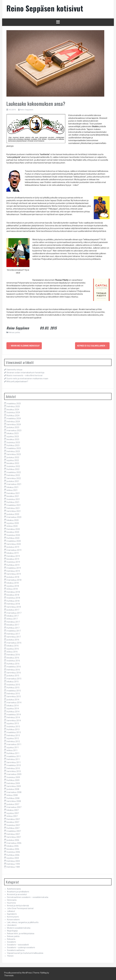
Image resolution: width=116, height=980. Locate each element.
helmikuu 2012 (13, 740)
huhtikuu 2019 (13, 564)
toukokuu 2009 (13, 776)
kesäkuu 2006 (13, 848)
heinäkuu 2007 (13, 818)
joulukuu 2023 (13, 426)
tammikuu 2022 (14, 477)
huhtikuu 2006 (13, 854)
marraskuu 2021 (14, 483)
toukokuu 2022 (13, 465)
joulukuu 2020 (13, 513)
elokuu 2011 (12, 749)
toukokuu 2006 (13, 851)
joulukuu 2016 (13, 639)
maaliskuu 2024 (14, 417)
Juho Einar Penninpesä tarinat (20, 907)
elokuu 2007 (12, 815)
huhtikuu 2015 (13, 686)
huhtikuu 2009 (13, 779)
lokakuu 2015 (13, 680)
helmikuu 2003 (13, 860)
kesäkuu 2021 (13, 495)
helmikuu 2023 (13, 450)
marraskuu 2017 (14, 612)
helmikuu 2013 (13, 734)
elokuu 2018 (12, 588)
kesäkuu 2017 (13, 624)
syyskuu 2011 (13, 746)
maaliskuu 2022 (14, 471)
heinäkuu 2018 (13, 591)
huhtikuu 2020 (13, 537)
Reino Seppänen (27, 110)
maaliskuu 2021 (14, 504)
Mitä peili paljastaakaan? (17, 380)
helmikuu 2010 (13, 767)
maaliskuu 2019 (14, 567)
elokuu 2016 (12, 651)
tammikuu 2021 (14, 510)
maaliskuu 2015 (14, 690)
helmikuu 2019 (13, 570)
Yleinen (10, 955)
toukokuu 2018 (13, 597)
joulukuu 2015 (13, 674)
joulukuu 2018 (13, 576)
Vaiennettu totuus (14, 368)
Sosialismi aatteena (16, 949)
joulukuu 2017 (13, 609)
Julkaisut (11, 910)
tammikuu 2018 (14, 606)
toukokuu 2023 (13, 441)
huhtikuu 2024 (13, 414)
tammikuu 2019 (14, 573)
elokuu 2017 (12, 618)
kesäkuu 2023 (13, 438)
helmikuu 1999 (13, 863)
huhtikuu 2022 (13, 468)
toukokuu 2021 (13, 498)
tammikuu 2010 (14, 770)
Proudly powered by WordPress (18, 972)
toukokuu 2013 (13, 725)
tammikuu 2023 (14, 453)
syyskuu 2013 (13, 722)
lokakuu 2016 (13, 645)
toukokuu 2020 (13, 534)
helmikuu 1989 (13, 866)
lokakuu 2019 (13, 552)
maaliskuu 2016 (14, 666)
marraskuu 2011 (14, 743)
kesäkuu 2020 (13, 531)
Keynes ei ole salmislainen (92, 346)
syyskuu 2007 (13, 812)
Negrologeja (12, 930)
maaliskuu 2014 (14, 713)
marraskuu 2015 (14, 678)
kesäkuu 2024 (13, 408)
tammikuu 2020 (14, 543)
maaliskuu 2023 (14, 447)
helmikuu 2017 (13, 633)
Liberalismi (12, 924)
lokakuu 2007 (13, 809)
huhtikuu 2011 (13, 752)
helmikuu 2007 (13, 833)
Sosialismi (11, 941)
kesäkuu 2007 (13, 821)
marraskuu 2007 (14, 806)
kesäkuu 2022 (13, 462)
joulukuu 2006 (13, 839)
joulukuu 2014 (13, 698)
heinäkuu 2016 (13, 654)
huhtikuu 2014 (13, 710)
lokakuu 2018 (13, 582)
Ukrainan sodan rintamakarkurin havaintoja (25, 371)
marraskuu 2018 (14, 579)
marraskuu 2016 (14, 642)
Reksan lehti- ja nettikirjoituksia (21, 932)
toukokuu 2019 (13, 561)
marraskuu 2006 (14, 842)
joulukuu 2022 (13, 456)
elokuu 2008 (12, 794)
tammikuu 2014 (14, 719)
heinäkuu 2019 (13, 555)
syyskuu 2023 (13, 435)
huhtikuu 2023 (13, 444)
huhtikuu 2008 (13, 797)
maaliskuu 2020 (14, 540)
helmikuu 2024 (13, 420)
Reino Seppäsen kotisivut (45, 8)
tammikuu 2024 (14, 423)
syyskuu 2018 (13, 585)
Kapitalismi (12, 913)
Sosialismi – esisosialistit (18, 944)
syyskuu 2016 (13, 648)
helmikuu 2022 (13, 474)
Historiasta (12, 899)
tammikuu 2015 (14, 695)
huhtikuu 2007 (13, 827)
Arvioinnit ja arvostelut (17, 893)
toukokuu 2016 (13, 660)
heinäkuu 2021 (13, 492)
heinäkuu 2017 (13, 621)
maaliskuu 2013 (14, 731)
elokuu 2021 (12, 489)
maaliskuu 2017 (14, 630)
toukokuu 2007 (13, 824)
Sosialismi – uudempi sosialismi (21, 946)
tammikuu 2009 (14, 785)
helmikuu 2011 (13, 758)
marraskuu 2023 (14, 429)
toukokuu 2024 (13, 411)
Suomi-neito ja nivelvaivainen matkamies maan (27, 377)
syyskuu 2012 (13, 737)
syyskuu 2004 (13, 857)
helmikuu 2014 (13, 716)
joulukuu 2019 (13, 546)
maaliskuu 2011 (14, 755)
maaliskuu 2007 (14, 830)
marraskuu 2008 (14, 791)
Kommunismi (13, 916)
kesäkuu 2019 (13, 558)
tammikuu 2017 (14, 636)
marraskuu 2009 (14, 773)
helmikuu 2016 (13, 669)
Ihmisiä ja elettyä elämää (18, 904)
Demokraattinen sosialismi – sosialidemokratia (28, 896)
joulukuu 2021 (13, 480)
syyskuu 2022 (13, 459)
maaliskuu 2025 (14, 402)
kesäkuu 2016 (13, 657)
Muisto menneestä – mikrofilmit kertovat (24, 374)
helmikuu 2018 (13, 603)
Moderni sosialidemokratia (19, 927)
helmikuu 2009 (13, 782)
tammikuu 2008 (14, 800)
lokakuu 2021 (13, 486)
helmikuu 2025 (13, 405)
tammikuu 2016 (14, 672)
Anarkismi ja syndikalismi (18, 891)
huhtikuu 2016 (13, 663)
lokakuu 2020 (13, 519)
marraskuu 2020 (14, 516)
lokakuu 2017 (13, 615)
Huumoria (11, 902)
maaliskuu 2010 (14, 764)
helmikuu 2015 (13, 692)
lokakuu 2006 (13, 845)
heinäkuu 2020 (13, 528)
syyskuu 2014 (13, 707)
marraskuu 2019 (14, 549)
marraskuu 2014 (14, 701)
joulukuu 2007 (13, 803)
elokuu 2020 (12, 525)
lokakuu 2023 (13, 432)
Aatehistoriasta (14, 888)
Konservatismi (13, 918)
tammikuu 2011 (14, 761)
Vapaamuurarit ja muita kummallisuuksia (25, 952)
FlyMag (43, 972)
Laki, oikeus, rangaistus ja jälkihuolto (23, 921)
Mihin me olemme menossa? (24, 346)
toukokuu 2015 (13, 684)
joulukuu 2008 (13, 788)
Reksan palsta (14, 332)
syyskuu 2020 (13, 522)
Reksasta (11, 938)
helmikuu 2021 (13, 507)
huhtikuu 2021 (13, 501)
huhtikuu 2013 (13, 728)
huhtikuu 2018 (13, 600)
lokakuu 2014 (13, 704)
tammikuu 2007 (14, 836)
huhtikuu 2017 (13, 627)
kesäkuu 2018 (13, 594)
